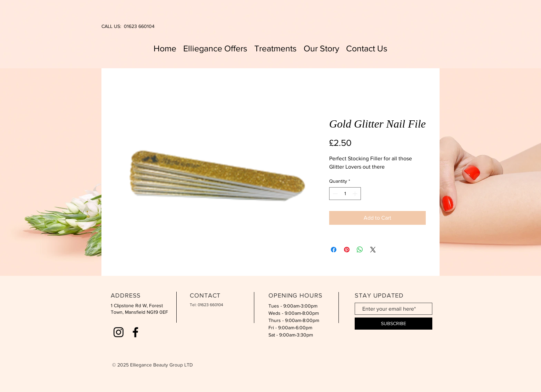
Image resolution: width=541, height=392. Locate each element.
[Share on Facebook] (334, 250)
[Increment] (356, 194)
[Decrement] (335, 194)
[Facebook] (135, 332)
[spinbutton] (345, 194)
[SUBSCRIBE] (394, 324)
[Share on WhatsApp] (360, 250)
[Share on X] (373, 250)
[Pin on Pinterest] (347, 250)
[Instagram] (119, 332)
